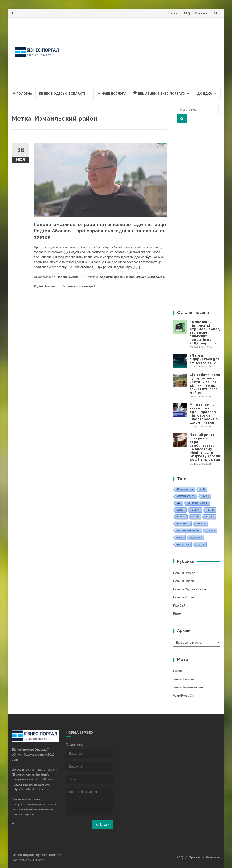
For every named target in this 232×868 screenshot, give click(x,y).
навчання (201, 524)
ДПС (202, 489)
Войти (178, 671)
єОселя (200, 544)
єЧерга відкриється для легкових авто (205, 359)
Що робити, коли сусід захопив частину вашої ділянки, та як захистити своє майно (205, 384)
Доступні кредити (186, 496)
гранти (210, 510)
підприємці (196, 537)
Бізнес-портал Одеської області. (36, 855)
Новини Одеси (184, 581)
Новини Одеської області (191, 589)
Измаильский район (150, 277)
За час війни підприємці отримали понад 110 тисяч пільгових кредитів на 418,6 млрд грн (205, 333)
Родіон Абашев (45, 286)
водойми (106, 277)
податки (211, 530)
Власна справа (185, 489)
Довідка (205, 93)
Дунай (205, 496)
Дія (179, 503)
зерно (196, 517)
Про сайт (180, 605)
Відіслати (102, 825)
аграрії (181, 510)
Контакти (202, 13)
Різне (177, 613)
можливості (183, 524)
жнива (130, 277)
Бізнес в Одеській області (62, 93)
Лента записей (184, 679)
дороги (119, 277)
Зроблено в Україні (198, 503)
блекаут (195, 510)
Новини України (184, 597)
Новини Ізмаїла (68, 277)
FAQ (187, 13)
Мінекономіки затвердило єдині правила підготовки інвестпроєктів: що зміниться (204, 414)
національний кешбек (189, 530)
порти (180, 537)
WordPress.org (184, 695)
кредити (210, 517)
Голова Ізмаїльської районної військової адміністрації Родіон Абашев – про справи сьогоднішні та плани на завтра (100, 231)
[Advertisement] (142, 52)
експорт (181, 517)
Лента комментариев (188, 687)
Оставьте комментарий (79, 286)
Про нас (173, 13)
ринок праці (183, 544)
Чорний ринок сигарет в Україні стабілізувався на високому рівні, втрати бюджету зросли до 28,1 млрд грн (205, 447)
